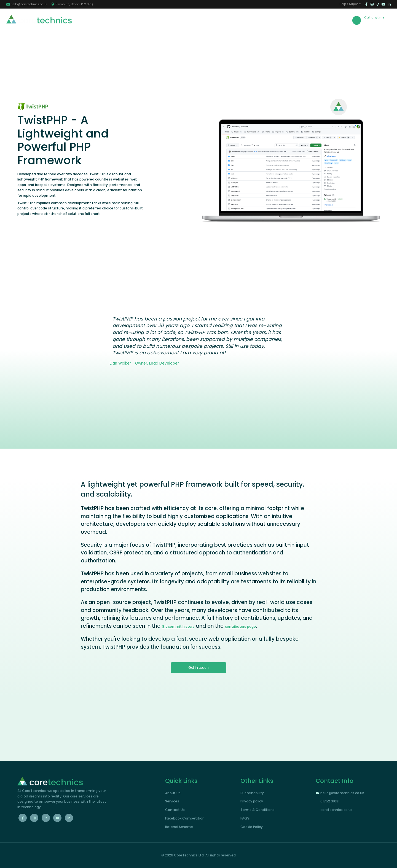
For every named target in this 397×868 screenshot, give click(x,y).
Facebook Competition (185, 818)
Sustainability (252, 793)
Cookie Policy (252, 827)
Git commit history (178, 626)
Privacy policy (252, 801)
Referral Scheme (179, 827)
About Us (179, 20)
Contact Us (260, 20)
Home (155, 20)
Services (205, 20)
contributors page (240, 626)
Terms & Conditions (257, 810)
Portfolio (231, 20)
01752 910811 (378, 23)
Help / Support (350, 4)
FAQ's (245, 818)
